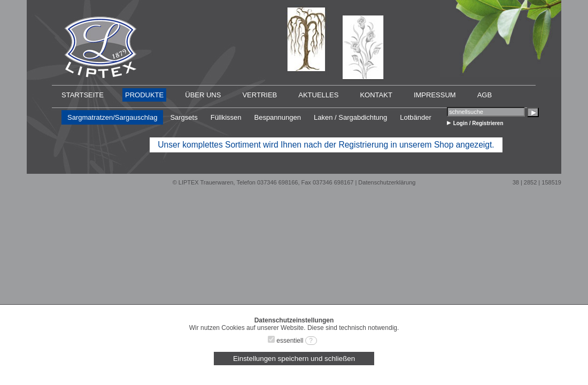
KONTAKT (376, 95)
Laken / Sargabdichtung (350, 117)
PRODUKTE (144, 95)
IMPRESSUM (435, 95)
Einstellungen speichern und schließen (294, 359)
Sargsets (184, 117)
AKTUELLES (318, 95)
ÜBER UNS (203, 95)
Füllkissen (226, 117)
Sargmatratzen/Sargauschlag (112, 117)
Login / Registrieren (478, 123)
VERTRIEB (260, 95)
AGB (485, 95)
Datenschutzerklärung (387, 182)
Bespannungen (277, 117)
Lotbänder (416, 117)
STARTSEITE (83, 95)
